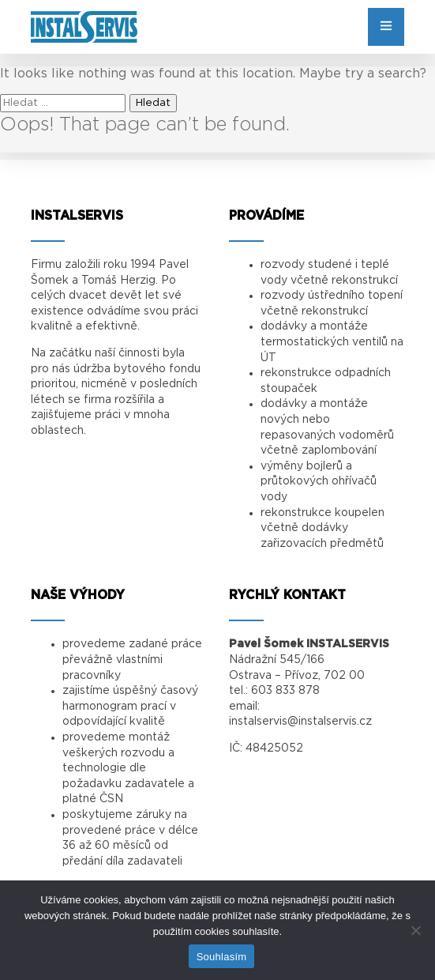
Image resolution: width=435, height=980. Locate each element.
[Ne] (415, 930)
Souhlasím (222, 957)
